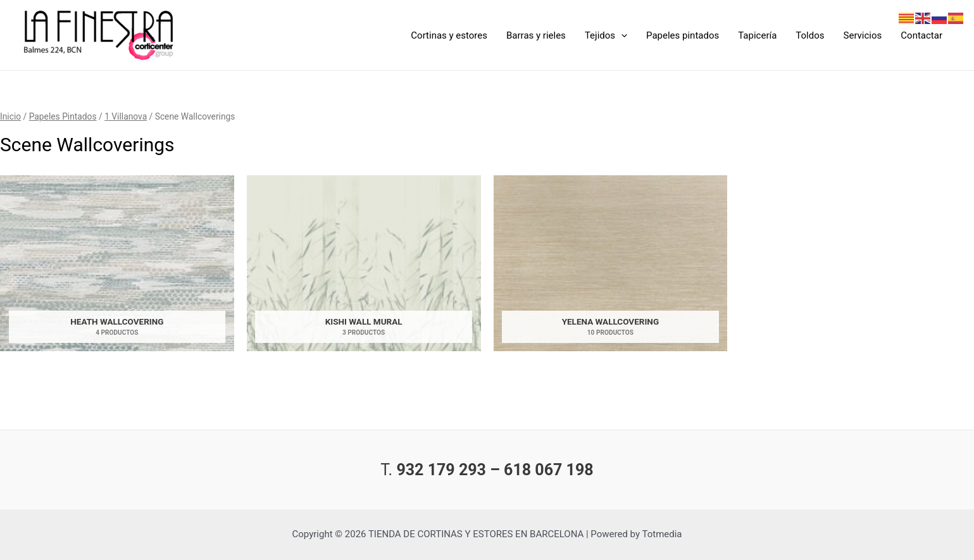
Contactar (921, 35)
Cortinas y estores (449, 35)
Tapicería (757, 35)
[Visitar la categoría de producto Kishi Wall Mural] (364, 267)
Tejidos (606, 35)
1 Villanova (126, 116)
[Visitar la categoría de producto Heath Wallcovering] (117, 267)
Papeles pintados (683, 35)
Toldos (810, 35)
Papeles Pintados (63, 116)
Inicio (10, 116)
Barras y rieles (536, 35)
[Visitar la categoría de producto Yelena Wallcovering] (611, 267)
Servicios (863, 35)
